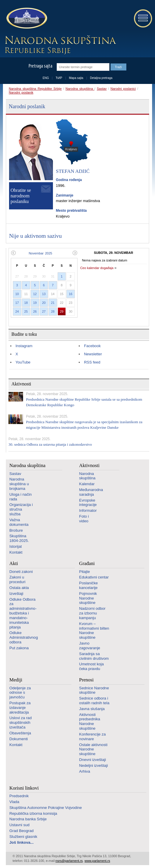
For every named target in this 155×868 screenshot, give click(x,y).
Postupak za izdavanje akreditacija (20, 708)
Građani (87, 563)
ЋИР (59, 78)
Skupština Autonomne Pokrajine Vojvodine (46, 808)
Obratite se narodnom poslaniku (21, 196)
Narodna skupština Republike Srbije (35, 89)
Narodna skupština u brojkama (19, 484)
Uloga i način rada (20, 497)
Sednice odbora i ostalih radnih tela (94, 701)
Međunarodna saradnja (91, 492)
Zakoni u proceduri (17, 579)
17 (17, 303)
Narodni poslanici (123, 89)
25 (26, 311)
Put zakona (19, 648)
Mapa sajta (76, 78)
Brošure (16, 530)
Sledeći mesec (75, 253)
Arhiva (85, 771)
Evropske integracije (88, 503)
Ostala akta (19, 588)
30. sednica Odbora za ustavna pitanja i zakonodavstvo (50, 444)
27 (44, 311)
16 (70, 294)
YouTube (23, 362)
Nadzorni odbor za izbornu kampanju (92, 613)
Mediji (16, 680)
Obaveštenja (20, 733)
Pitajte (85, 572)
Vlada (14, 802)
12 (35, 294)
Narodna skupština (80, 89)
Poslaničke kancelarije (89, 585)
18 (26, 303)
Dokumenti (19, 739)
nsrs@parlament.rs (69, 861)
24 (17, 311)
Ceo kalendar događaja (97, 268)
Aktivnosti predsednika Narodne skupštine (90, 721)
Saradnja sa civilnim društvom (94, 656)
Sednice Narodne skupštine (94, 690)
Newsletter (93, 354)
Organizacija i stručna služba (21, 509)
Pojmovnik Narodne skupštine (88, 598)
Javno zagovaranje (90, 646)
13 (44, 294)
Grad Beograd (21, 831)
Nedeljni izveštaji (94, 765)
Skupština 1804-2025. (19, 538)
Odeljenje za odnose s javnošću (20, 693)
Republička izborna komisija (33, 813)
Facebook (92, 346)
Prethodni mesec (13, 253)
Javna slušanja (92, 709)
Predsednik (19, 796)
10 (17, 294)
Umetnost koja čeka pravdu (92, 666)
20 (44, 303)
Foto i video (84, 519)
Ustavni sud (19, 825)
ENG (46, 78)
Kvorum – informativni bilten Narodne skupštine (94, 631)
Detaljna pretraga (101, 78)
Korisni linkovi (24, 788)
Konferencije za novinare (93, 737)
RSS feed (92, 362)
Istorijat (16, 546)
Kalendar (87, 484)
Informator (88, 510)
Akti (14, 563)
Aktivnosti (89, 465)
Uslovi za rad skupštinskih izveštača (20, 723)
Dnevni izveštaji (93, 760)
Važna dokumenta (19, 522)
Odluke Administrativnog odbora (24, 637)
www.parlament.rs (97, 861)
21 (53, 303)
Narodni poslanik (21, 92)
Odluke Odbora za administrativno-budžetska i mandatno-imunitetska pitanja (23, 613)
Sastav (102, 89)
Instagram (24, 346)
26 (35, 311)
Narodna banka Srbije (28, 819)
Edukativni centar (94, 577)
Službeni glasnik (23, 837)
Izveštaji (16, 594)
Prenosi (87, 680)
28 (53, 311)
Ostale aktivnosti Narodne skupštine (93, 749)
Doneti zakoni (21, 572)
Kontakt (16, 552)
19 (35, 303)
